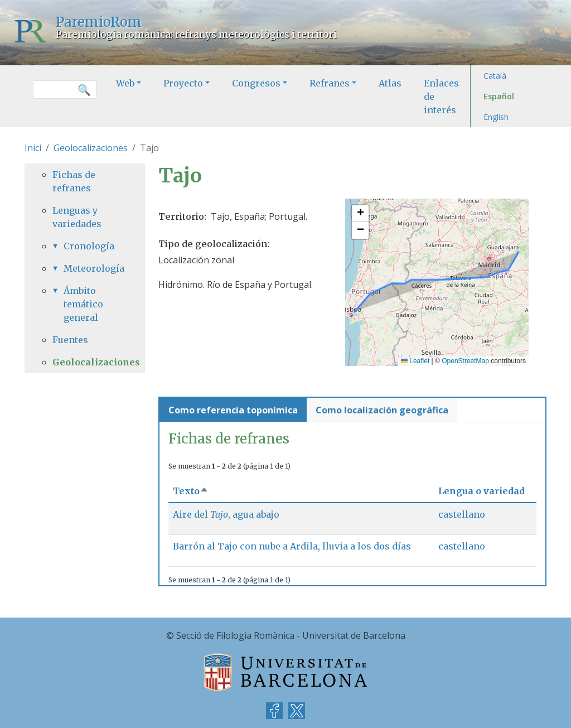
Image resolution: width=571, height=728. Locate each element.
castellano (462, 514)
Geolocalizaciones (91, 148)
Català (495, 76)
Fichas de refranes (74, 181)
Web (125, 83)
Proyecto (183, 83)
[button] (360, 214)
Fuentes (70, 340)
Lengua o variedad (482, 491)
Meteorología (90, 268)
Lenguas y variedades (77, 217)
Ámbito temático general (83, 304)
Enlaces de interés (441, 97)
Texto (191, 491)
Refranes (330, 83)
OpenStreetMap (465, 361)
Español (499, 96)
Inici (33, 148)
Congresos (256, 83)
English (496, 117)
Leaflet (415, 361)
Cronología (89, 246)
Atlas (390, 83)
